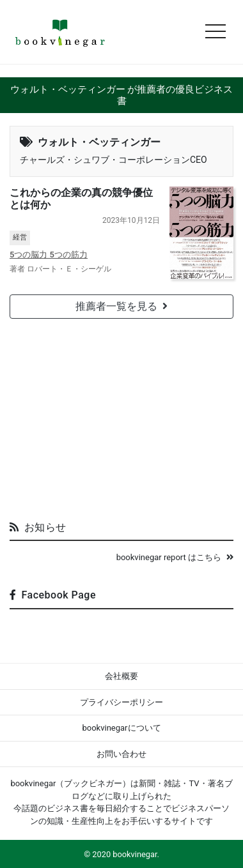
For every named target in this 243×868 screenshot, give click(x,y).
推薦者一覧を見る (121, 306)
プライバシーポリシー (121, 702)
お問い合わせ (121, 754)
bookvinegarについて (121, 728)
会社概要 (121, 676)
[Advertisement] (121, 415)
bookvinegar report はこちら (175, 557)
